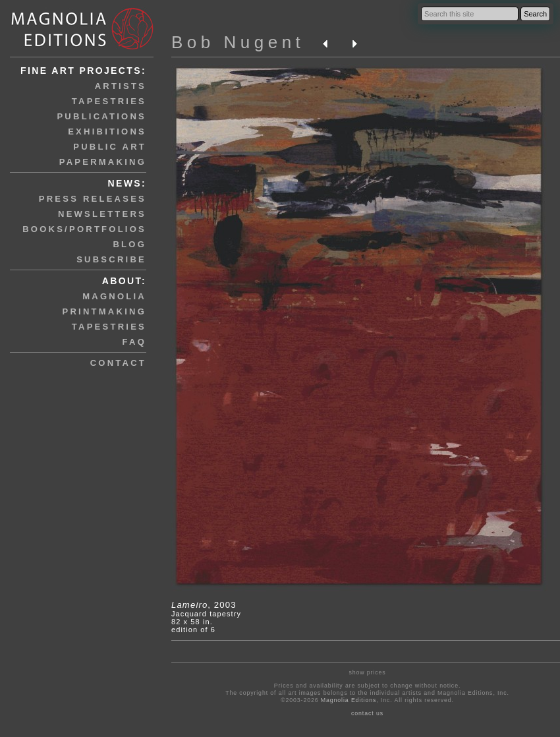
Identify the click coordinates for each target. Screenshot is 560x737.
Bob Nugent (238, 42)
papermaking (103, 162)
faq (134, 342)
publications (101, 116)
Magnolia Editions (349, 700)
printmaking (104, 311)
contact (118, 363)
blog (129, 244)
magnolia (114, 296)
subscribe (111, 259)
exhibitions (107, 132)
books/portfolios (84, 229)
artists (121, 86)
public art (110, 147)
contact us (367, 713)
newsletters (102, 214)
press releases (93, 199)
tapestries (109, 101)
